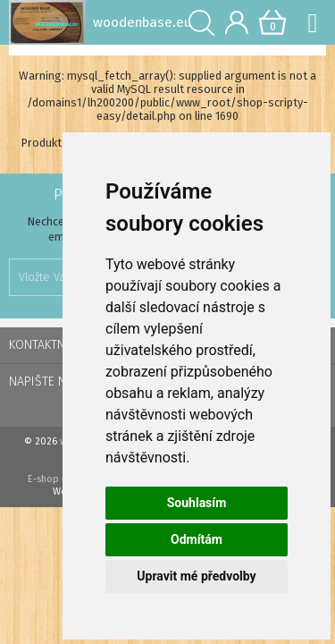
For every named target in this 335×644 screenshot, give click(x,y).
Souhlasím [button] (197, 503)
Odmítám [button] (197, 539)
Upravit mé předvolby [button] (196, 576)
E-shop (43, 479)
